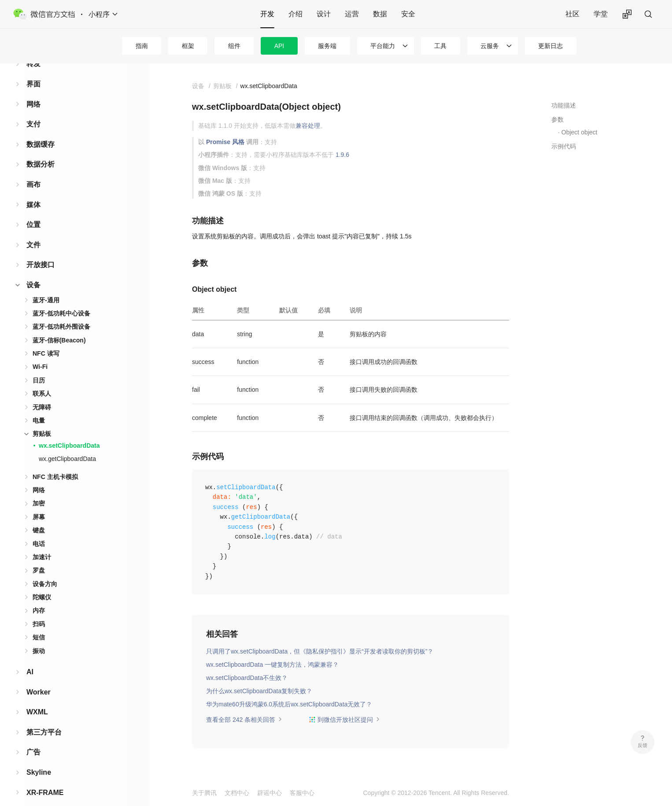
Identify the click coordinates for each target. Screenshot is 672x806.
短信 (39, 623)
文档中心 (237, 793)
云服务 (490, 46)
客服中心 (302, 793)
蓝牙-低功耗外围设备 (61, 312)
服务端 (327, 46)
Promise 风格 (225, 142)
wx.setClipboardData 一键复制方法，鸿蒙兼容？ (272, 665)
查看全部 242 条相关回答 (244, 720)
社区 (572, 14)
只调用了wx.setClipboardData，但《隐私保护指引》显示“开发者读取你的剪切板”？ (320, 651)
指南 (142, 46)
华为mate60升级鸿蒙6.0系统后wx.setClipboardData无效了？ (289, 704)
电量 (39, 406)
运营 (352, 14)
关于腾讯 (204, 793)
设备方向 (45, 570)
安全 (408, 14)
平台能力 (383, 46)
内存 (39, 596)
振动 (39, 637)
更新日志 (550, 46)
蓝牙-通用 (46, 286)
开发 (267, 14)
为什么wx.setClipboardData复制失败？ (259, 691)
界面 (33, 70)
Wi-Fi (40, 353)
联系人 (42, 379)
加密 (39, 489)
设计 (324, 14)
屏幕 (39, 503)
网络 (33, 90)
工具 (440, 46)
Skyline (39, 758)
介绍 (295, 14)
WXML (37, 698)
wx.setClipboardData (69, 431)
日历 (39, 366)
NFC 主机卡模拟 (55, 463)
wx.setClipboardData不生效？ (247, 678)
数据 (380, 14)
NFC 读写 (46, 339)
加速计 (42, 543)
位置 (33, 210)
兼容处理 (308, 126)
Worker (39, 678)
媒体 (33, 191)
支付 (33, 110)
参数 (558, 119)
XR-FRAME (45, 778)
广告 (33, 738)
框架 (188, 46)
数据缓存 (41, 130)
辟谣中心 (270, 793)
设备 (33, 271)
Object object (580, 132)
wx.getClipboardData (67, 445)
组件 (234, 46)
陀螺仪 (42, 583)
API (279, 46)
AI (30, 658)
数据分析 (41, 150)
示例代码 (564, 146)
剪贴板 (42, 420)
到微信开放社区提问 (344, 720)
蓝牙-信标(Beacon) (59, 326)
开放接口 (41, 251)
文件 (33, 231)
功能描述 (564, 105)
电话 (39, 530)
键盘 (39, 516)
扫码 (39, 610)
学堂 (601, 14)
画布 (33, 170)
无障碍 (42, 393)
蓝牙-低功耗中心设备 (61, 299)
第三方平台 (44, 718)
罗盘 (39, 556)
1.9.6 (342, 155)
